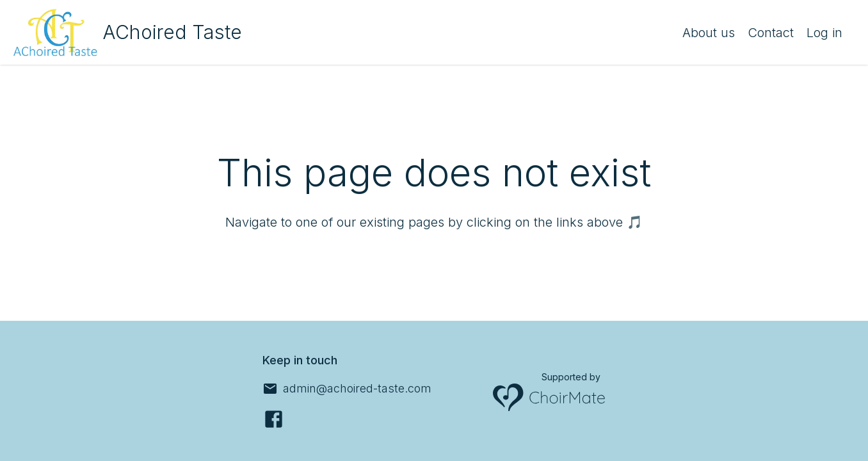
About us (709, 33)
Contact (771, 33)
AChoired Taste (172, 32)
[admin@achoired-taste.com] (347, 389)
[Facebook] (274, 419)
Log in (824, 33)
